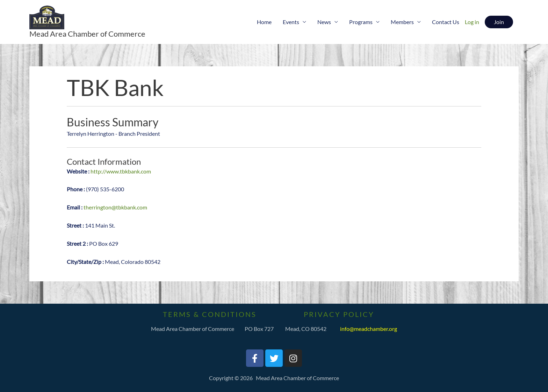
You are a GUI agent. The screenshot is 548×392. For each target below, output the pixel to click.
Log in (472, 22)
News (324, 22)
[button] (499, 22)
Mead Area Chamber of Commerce (87, 34)
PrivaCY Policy (339, 314)
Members (402, 22)
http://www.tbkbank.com (121, 171)
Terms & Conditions (210, 314)
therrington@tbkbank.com (115, 207)
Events (291, 22)
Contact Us (446, 22)
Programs (361, 22)
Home (264, 22)
